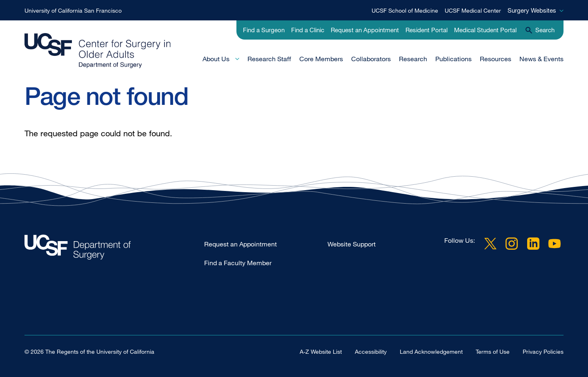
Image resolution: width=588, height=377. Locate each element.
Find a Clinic (308, 30)
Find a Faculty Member (238, 263)
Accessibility (371, 351)
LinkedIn (533, 244)
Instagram (512, 244)
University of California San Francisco (73, 10)
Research (413, 59)
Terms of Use (493, 351)
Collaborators (371, 59)
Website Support (352, 244)
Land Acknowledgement (431, 351)
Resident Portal (427, 30)
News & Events (541, 59)
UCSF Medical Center (473, 10)
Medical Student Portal (485, 30)
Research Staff (269, 59)
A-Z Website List (321, 351)
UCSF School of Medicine (405, 10)
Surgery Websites (532, 10)
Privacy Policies (543, 351)
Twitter (490, 244)
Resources (496, 59)
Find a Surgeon (264, 30)
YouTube (555, 244)
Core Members (321, 59)
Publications (453, 59)
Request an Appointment (365, 30)
